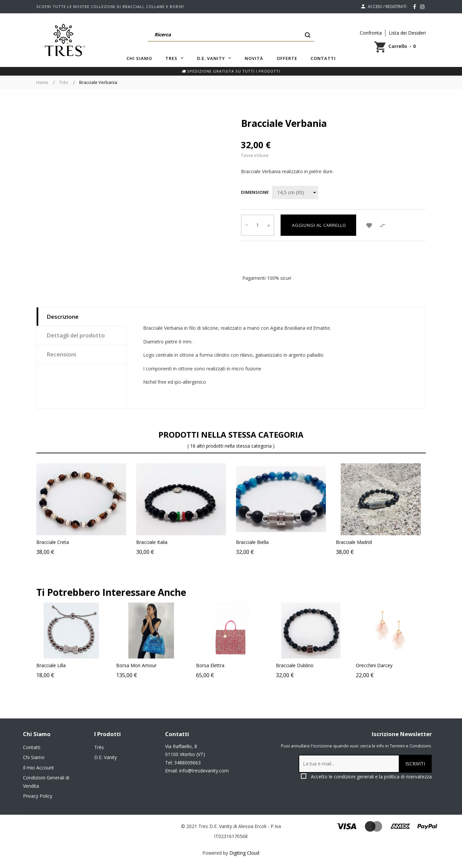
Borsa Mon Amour (171, 665)
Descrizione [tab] (63, 317)
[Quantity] (258, 225)
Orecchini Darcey (409, 665)
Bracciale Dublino (329, 665)
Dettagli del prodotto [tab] (76, 335)
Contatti (32, 747)
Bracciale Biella (252, 542)
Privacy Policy (38, 796)
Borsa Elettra (245, 665)
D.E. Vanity (106, 757)
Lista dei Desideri (407, 33)
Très (99, 747)
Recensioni (61, 354)
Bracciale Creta (53, 542)
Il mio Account (38, 768)
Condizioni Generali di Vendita (46, 782)
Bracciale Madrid (354, 542)
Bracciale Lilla (86, 665)
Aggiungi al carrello (318, 225)
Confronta (371, 33)
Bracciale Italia (152, 542)
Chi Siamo (34, 757)
